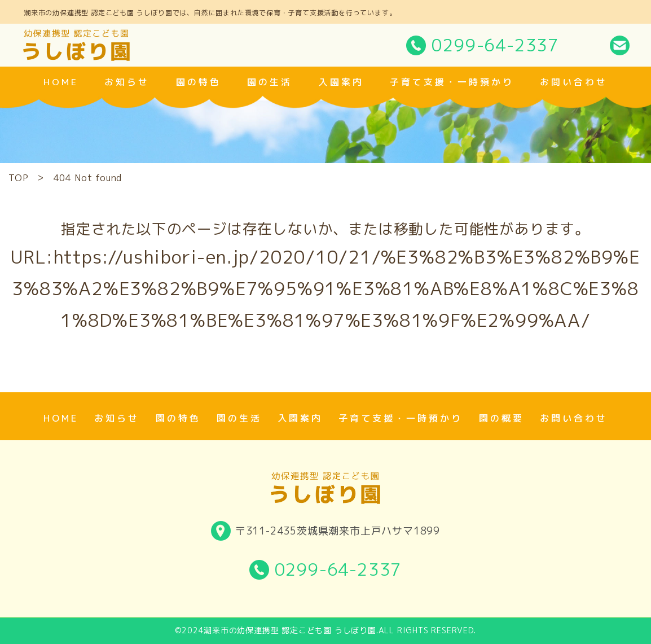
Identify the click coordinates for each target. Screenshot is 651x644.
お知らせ (127, 82)
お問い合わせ (574, 82)
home (61, 82)
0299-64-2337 (495, 45)
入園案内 (341, 82)
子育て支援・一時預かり (452, 82)
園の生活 (270, 82)
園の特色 (199, 82)
